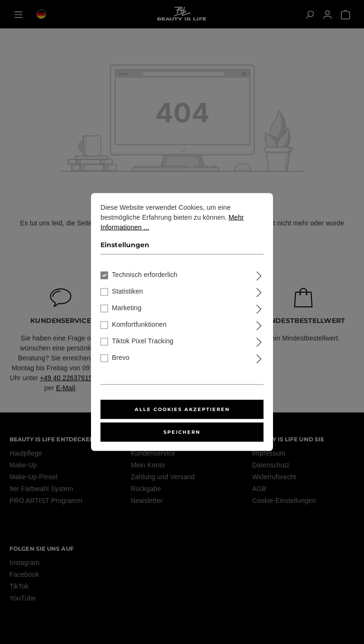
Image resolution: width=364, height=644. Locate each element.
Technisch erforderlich (145, 275)
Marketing (127, 308)
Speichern (182, 432)
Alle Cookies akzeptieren (182, 409)
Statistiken (127, 291)
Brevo (121, 358)
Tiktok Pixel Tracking (143, 341)
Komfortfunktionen (139, 324)
